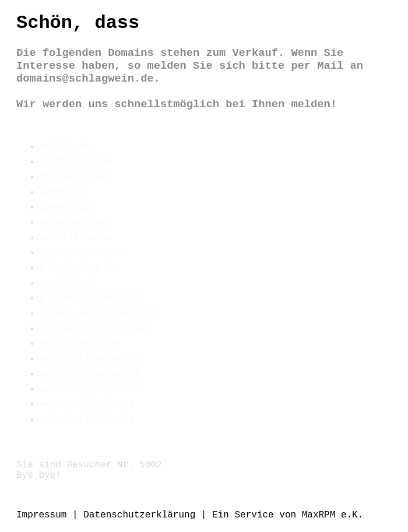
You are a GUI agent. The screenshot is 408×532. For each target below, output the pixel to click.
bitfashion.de (76, 162)
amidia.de (65, 147)
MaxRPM (319, 515)
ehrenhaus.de (73, 223)
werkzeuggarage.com (90, 389)
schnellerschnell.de (93, 329)
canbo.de (62, 192)
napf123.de (68, 283)
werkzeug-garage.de (90, 374)
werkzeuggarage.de (87, 404)
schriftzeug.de (79, 344)
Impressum (41, 515)
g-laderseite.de (82, 253)
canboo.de (65, 207)
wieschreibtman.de (87, 420)
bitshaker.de (73, 177)
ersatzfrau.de (76, 238)
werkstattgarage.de (90, 359)
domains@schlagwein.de (85, 79)
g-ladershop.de (79, 268)
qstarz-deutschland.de (99, 313)
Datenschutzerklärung (139, 515)
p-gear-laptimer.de (90, 298)
